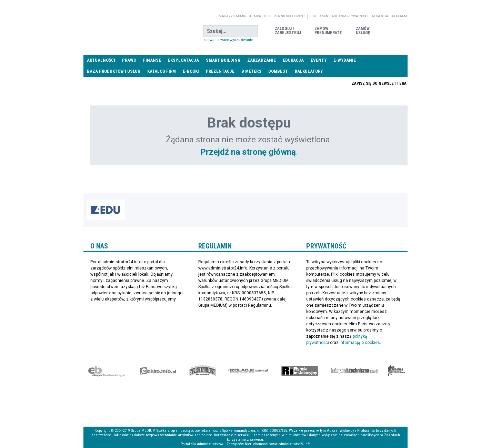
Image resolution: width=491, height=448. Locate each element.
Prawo (129, 60)
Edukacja (293, 60)
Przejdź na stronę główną (248, 152)
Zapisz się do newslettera (379, 83)
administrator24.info (135, 31)
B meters (251, 71)
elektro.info (158, 371)
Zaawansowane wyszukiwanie (228, 40)
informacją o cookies (360, 343)
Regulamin (319, 16)
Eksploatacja (183, 60)
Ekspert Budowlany (106, 371)
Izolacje (248, 371)
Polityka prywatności (350, 16)
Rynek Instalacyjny (300, 371)
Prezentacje (220, 71)
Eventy (319, 60)
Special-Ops (203, 371)
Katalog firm (162, 71)
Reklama (400, 16)
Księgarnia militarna (397, 371)
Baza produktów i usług (114, 71)
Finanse (152, 60)
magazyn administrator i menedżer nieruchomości (262, 16)
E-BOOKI (191, 71)
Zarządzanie (262, 60)
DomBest (278, 71)
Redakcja (380, 16)
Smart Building (223, 60)
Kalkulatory (309, 71)
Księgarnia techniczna (354, 371)
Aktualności (101, 60)
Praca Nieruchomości (300, 83)
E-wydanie (345, 60)
